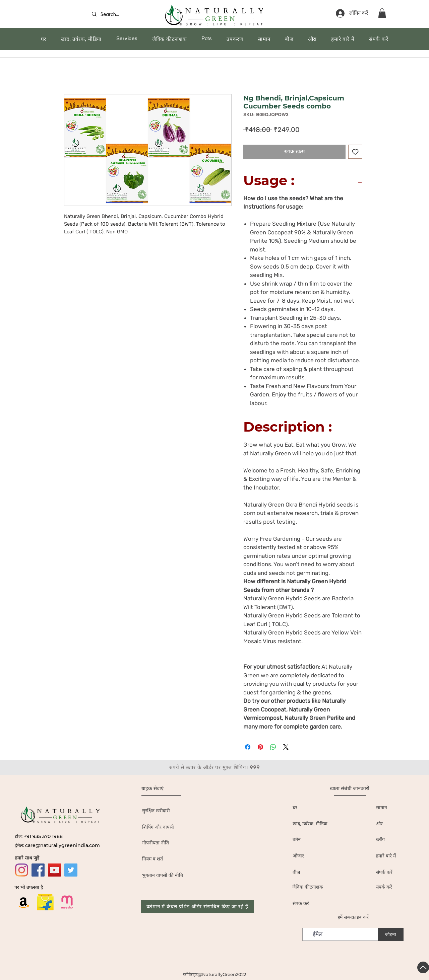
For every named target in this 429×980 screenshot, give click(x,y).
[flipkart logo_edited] (45, 902)
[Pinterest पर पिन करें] (260, 747)
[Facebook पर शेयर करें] (248, 747)
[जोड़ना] (391, 934)
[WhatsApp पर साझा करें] (273, 747)
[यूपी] (423, 967)
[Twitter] (71, 870)
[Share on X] (286, 747)
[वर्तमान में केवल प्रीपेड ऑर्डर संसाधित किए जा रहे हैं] (197, 907)
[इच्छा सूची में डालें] (355, 152)
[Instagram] (22, 870)
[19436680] (67, 902)
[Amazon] (23, 902)
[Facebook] (38, 870)
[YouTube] (54, 870)
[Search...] (112, 15)
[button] (382, 13)
